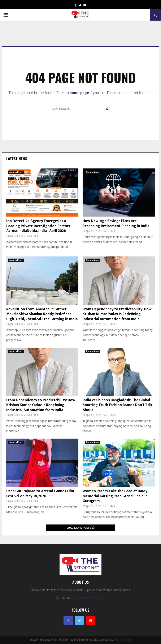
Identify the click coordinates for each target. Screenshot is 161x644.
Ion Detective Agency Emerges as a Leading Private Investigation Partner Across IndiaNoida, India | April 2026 (38, 226)
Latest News (17, 159)
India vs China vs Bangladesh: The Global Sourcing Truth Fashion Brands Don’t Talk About (117, 405)
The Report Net (122, 640)
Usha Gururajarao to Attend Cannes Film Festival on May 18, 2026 (40, 494)
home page (79, 93)
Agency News (16, 172)
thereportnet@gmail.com (88, 598)
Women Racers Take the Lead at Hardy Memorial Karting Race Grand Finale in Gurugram (115, 496)
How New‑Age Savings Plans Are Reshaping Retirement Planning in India (116, 223)
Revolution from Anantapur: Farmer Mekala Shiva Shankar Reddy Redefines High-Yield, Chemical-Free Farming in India (42, 314)
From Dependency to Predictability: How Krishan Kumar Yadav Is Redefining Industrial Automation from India (117, 314)
